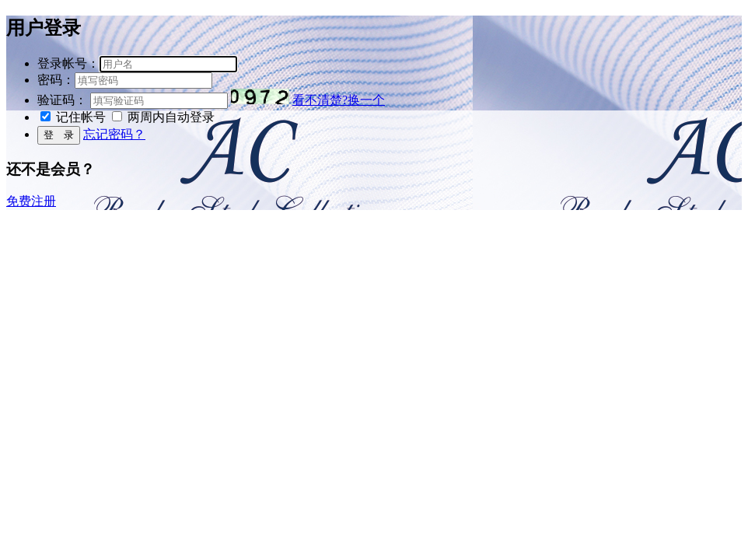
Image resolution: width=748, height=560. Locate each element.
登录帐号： (68, 63)
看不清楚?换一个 (339, 100)
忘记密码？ (114, 134)
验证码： (62, 100)
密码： (56, 80)
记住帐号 (81, 117)
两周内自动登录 (171, 117)
